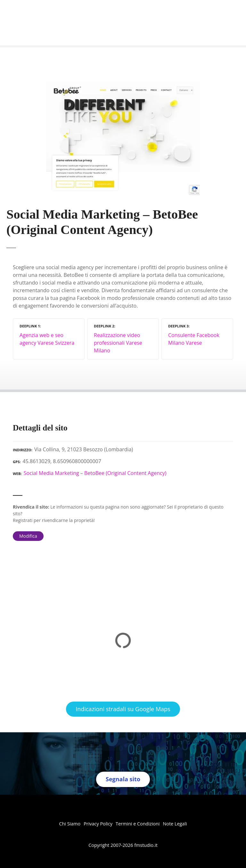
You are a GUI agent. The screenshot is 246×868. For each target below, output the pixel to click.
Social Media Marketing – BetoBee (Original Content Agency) (95, 473)
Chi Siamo (70, 824)
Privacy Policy (98, 824)
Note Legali (175, 824)
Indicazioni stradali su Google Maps (123, 709)
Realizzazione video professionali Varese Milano (118, 343)
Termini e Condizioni (138, 824)
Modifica (28, 536)
